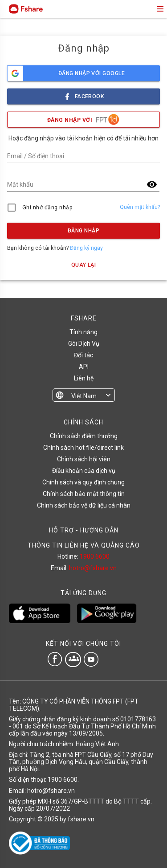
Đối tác (83, 355)
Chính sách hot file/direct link (83, 448)
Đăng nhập (83, 231)
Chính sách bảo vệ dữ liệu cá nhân (84, 505)
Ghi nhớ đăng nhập (47, 208)
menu (159, 9)
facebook (84, 94)
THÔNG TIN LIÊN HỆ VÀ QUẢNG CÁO (84, 545)
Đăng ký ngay (86, 248)
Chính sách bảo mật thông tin (84, 494)
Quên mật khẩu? (140, 207)
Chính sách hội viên (84, 459)
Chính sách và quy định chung (83, 482)
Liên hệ (84, 378)
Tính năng (83, 332)
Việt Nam (84, 396)
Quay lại (84, 265)
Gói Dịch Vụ (84, 344)
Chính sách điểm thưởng (84, 436)
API (84, 367)
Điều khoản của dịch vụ (84, 471)
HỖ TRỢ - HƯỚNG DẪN (84, 530)
